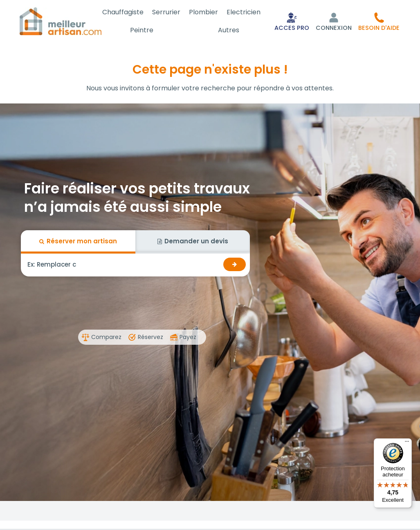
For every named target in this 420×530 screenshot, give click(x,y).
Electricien (245, 12)
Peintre (147, 30)
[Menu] (407, 443)
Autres (231, 30)
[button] (379, 21)
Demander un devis (193, 241)
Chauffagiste (129, 12)
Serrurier (171, 12)
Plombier (206, 12)
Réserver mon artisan (78, 241)
